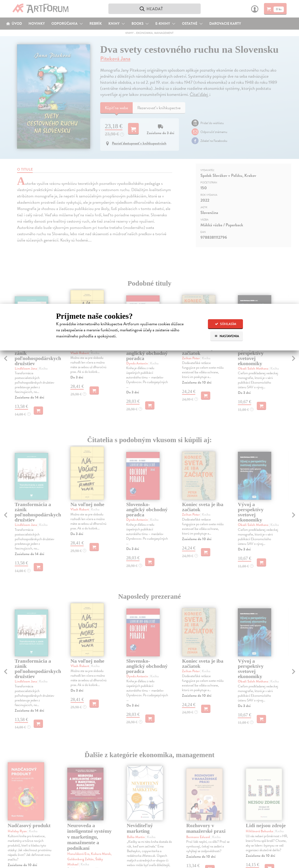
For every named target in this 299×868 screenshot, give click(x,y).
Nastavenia (227, 336)
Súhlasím (226, 324)
